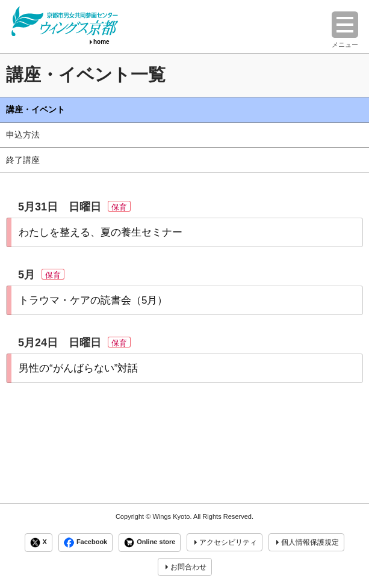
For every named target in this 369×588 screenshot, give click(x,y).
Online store (150, 543)
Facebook (85, 543)
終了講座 (23, 160)
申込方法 (23, 135)
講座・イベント (36, 109)
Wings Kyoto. (172, 516)
